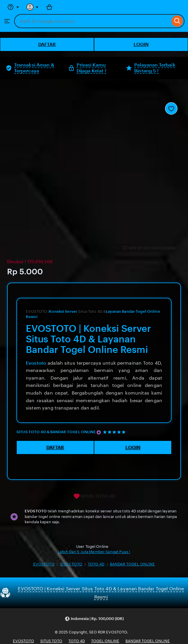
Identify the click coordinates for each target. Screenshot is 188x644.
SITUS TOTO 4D (94, 496)
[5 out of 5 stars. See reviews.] (115, 432)
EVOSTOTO (44, 564)
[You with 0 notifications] (33, 7)
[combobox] (92, 21)
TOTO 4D (96, 564)
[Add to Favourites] (171, 108)
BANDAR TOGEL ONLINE (132, 564)
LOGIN (141, 44)
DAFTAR (47, 44)
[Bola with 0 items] (49, 7)
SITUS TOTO (71, 564)
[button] (94, 619)
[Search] (177, 21)
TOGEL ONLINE (105, 641)
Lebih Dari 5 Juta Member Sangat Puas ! (94, 552)
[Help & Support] (13, 7)
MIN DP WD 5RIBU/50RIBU (149, 248)
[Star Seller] (99, 432)
